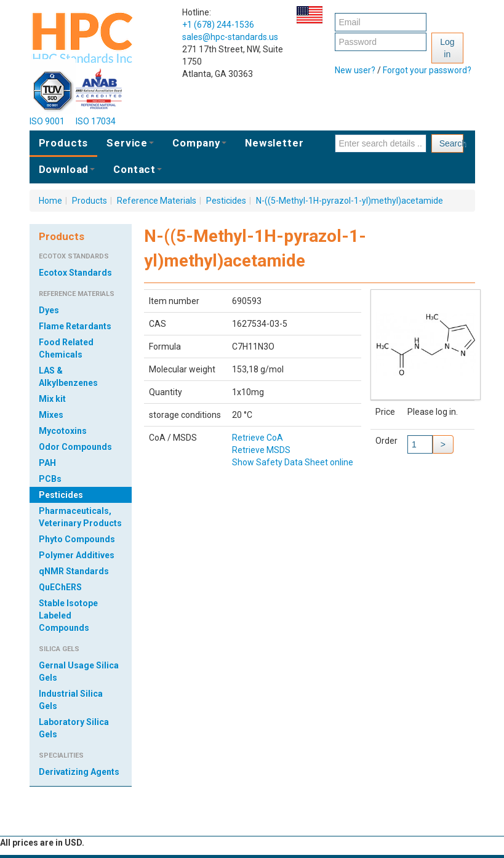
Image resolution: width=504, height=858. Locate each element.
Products (64, 143)
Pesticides (226, 201)
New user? (355, 70)
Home (50, 201)
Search (451, 143)
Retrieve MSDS (261, 450)
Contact (138, 169)
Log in (447, 48)
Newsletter (274, 143)
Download (67, 169)
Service (130, 143)
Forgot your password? (427, 70)
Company (199, 143)
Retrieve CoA (258, 438)
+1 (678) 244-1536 (218, 25)
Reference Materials (157, 201)
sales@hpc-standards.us (230, 37)
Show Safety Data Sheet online (293, 462)
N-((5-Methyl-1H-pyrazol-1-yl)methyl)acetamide (350, 201)
